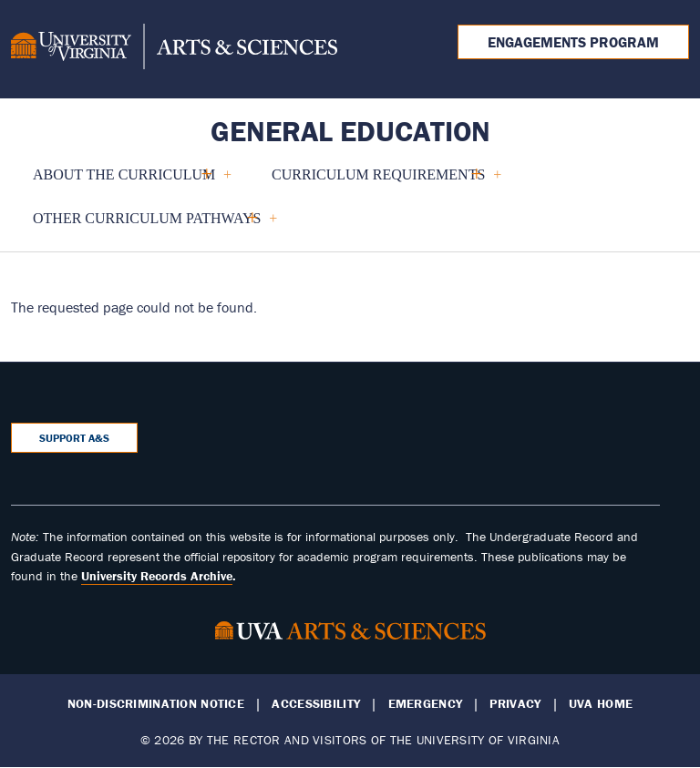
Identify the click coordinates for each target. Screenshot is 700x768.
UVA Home (601, 704)
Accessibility (316, 704)
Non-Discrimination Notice (156, 704)
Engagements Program (573, 42)
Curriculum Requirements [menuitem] (379, 182)
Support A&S (74, 438)
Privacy (515, 704)
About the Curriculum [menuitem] (124, 182)
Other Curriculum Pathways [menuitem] (147, 225)
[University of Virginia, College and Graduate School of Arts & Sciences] (174, 49)
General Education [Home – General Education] (350, 131)
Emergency (426, 704)
